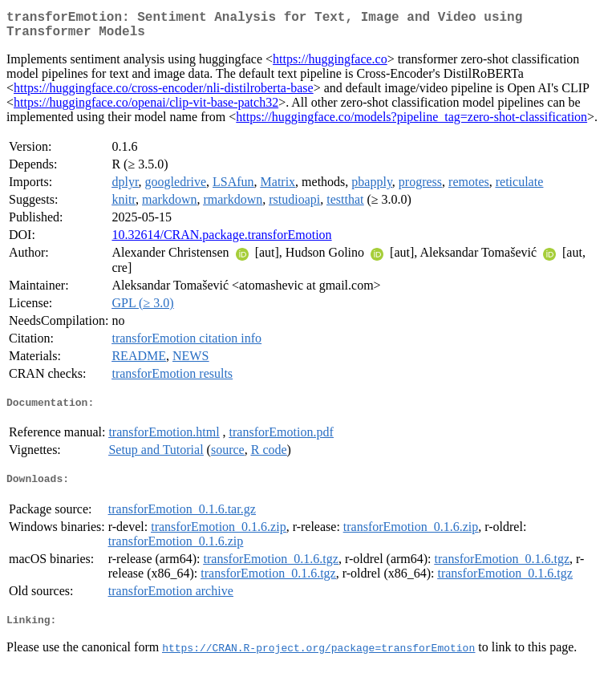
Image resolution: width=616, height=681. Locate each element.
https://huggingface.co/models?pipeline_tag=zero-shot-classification (411, 123)
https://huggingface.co (330, 65)
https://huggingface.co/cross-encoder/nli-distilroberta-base (164, 94)
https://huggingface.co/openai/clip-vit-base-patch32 (146, 109)
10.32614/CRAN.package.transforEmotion (221, 241)
